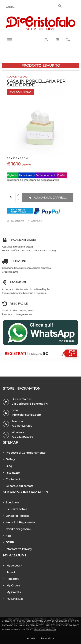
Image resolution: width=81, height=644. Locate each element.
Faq (7, 536)
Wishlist (35, 221)
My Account (13, 566)
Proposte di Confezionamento (24, 453)
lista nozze (11, 473)
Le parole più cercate (18, 486)
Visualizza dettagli (45, 630)
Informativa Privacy (17, 549)
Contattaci (11, 479)
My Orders (12, 585)
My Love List (13, 599)
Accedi (9, 572)
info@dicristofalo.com (26, 415)
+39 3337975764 (22, 437)
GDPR (8, 542)
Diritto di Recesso (16, 516)
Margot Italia (20, 92)
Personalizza (47, 638)
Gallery (9, 459)
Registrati (11, 579)
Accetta (31, 638)
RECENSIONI (16, 221)
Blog (7, 466)
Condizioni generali (17, 529)
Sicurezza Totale (15, 509)
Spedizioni (11, 502)
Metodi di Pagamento (19, 522)
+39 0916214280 (22, 426)
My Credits (12, 592)
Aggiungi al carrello (48, 198)
